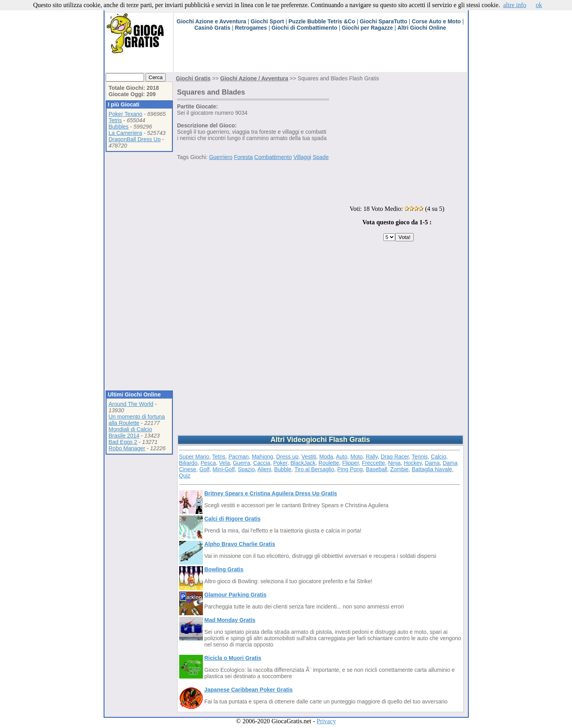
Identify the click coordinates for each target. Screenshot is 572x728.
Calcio (438, 457)
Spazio (246, 469)
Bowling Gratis (224, 569)
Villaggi (302, 157)
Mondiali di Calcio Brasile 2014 (131, 432)
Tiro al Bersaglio (314, 469)
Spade (320, 157)
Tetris (115, 120)
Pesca (208, 463)
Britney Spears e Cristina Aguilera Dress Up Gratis (271, 493)
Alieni (264, 469)
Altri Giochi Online (422, 28)
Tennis (420, 457)
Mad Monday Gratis (230, 620)
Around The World (131, 404)
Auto (342, 457)
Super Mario (194, 457)
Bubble (283, 469)
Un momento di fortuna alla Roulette (137, 420)
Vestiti (309, 457)
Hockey (413, 463)
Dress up (287, 457)
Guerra (242, 463)
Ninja (394, 463)
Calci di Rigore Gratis (233, 519)
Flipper (350, 463)
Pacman (239, 457)
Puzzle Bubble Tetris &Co (322, 21)
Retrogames (251, 28)
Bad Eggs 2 (123, 442)
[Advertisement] (318, 54)
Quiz (185, 476)
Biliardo (188, 463)
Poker (280, 463)
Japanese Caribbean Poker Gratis (249, 690)
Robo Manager (127, 448)
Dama (432, 463)
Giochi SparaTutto (383, 21)
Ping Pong (350, 469)
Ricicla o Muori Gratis (233, 658)
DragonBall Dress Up (135, 139)
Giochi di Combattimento (304, 28)
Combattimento (273, 157)
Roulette (329, 463)
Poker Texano (126, 114)
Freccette (373, 463)
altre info (515, 5)
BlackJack (303, 463)
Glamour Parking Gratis (236, 595)
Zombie (399, 469)
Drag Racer (395, 457)
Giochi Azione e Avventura (212, 21)
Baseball (377, 469)
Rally (372, 457)
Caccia (262, 463)
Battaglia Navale (432, 469)
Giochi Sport (267, 21)
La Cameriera (126, 133)
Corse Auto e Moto (436, 21)
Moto (357, 457)
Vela (224, 463)
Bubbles (119, 127)
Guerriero (221, 157)
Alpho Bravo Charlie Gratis (240, 544)
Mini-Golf (223, 469)
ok (539, 5)
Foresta (243, 157)
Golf (205, 469)
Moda (326, 457)
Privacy (326, 721)
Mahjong (263, 457)
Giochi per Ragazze (367, 28)
